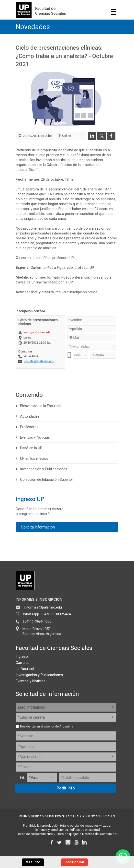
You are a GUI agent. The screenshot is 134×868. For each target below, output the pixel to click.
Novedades (33, 27)
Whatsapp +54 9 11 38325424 (47, 614)
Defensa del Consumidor (100, 834)
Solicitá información (38, 527)
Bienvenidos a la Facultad (40, 406)
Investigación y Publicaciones (44, 469)
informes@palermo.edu (43, 607)
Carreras (23, 663)
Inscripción (74, 862)
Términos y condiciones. (52, 830)
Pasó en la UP (31, 448)
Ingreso (22, 657)
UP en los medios (34, 458)
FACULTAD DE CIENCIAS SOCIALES (90, 816)
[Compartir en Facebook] (111, 139)
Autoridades (30, 416)
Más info (33, 862)
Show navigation (113, 12)
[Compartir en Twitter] (102, 139)
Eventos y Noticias (35, 437)
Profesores (29, 427)
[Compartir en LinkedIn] (92, 139)
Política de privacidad (85, 830)
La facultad (25, 669)
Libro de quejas (67, 834)
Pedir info (66, 788)
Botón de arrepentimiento (35, 834)
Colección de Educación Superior (47, 480)
